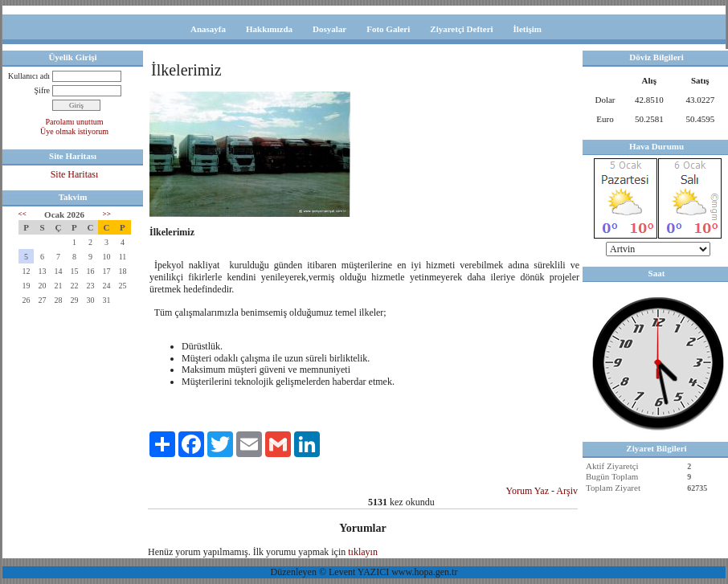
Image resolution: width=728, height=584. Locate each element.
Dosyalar (329, 29)
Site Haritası (75, 174)
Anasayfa (208, 29)
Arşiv (567, 491)
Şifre (42, 90)
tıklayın (363, 552)
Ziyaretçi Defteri (461, 29)
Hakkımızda (269, 29)
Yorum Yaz (528, 491)
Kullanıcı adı (29, 76)
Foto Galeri (388, 29)
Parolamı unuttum (75, 122)
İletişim (528, 29)
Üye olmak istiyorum (74, 131)
